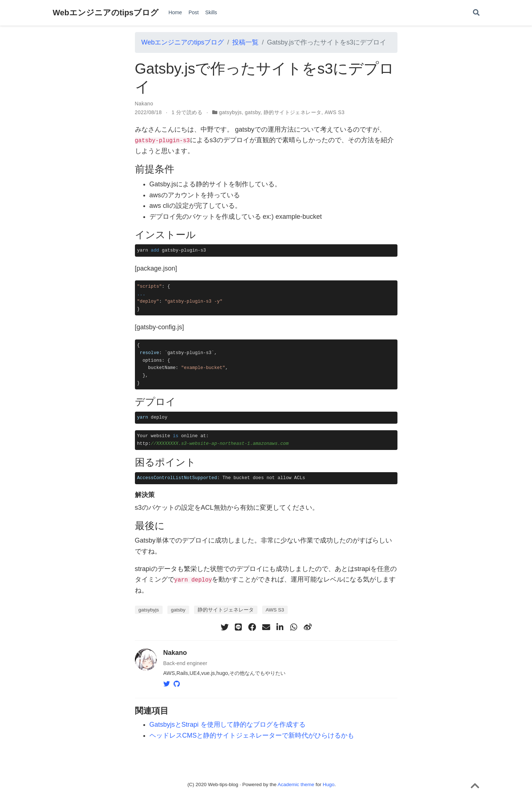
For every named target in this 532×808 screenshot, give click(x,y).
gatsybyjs (230, 112)
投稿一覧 (245, 42)
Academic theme (296, 784)
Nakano (144, 104)
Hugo (329, 784)
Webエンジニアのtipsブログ (106, 13)
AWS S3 (335, 112)
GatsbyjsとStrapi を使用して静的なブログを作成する (228, 725)
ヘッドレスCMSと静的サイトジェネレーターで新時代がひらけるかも (252, 735)
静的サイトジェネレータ (293, 112)
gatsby (253, 112)
